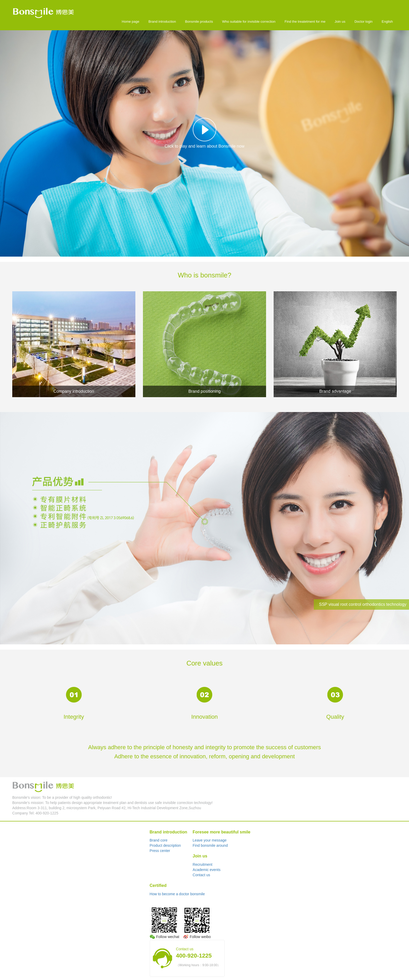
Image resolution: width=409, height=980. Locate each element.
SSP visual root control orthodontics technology (363, 604)
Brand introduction (162, 22)
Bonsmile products (199, 22)
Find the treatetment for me (305, 22)
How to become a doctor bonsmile (177, 894)
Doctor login (363, 22)
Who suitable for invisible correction (249, 22)
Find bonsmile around (210, 845)
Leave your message (210, 840)
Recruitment (203, 864)
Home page (131, 22)
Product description (165, 845)
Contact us (202, 875)
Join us (340, 22)
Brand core (159, 840)
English (387, 22)
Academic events (207, 870)
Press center (160, 851)
